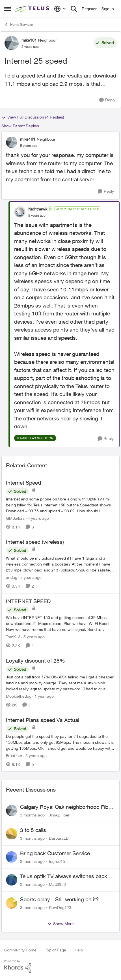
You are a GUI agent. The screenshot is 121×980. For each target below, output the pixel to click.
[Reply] (107, 100)
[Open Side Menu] (8, 9)
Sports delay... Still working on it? (60, 899)
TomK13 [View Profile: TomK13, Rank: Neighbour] (13, 637)
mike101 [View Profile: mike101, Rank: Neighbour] (29, 40)
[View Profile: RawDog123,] (12, 903)
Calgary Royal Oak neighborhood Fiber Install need (66, 807)
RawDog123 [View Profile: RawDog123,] (60, 907)
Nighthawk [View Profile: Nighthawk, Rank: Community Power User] (38, 209)
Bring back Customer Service (55, 853)
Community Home (20, 950)
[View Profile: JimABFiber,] (12, 811)
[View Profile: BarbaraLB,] (12, 834)
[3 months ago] (32, 815)
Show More (60, 924)
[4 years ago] (37, 518)
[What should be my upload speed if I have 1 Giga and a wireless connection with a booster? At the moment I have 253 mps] (60, 564)
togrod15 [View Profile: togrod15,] (57, 861)
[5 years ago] (33, 637)
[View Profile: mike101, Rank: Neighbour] (12, 43)
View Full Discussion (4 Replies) (33, 117)
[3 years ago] (30, 577)
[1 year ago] (43, 696)
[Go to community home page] (33, 9)
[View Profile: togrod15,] (12, 857)
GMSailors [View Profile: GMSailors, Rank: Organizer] (15, 518)
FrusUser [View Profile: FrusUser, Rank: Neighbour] (14, 755)
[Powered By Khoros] (60, 966)
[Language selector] (60, 9)
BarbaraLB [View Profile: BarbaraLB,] (59, 838)
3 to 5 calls (33, 830)
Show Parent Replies (20, 126)
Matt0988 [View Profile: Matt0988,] (57, 884)
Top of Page (56, 950)
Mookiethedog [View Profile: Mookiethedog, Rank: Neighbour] (19, 696)
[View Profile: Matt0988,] (12, 880)
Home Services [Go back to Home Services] (19, 24)
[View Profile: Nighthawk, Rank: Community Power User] (20, 212)
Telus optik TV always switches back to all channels (67, 876)
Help (79, 950)
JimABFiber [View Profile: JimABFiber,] (59, 815)
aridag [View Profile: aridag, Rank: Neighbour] (12, 577)
